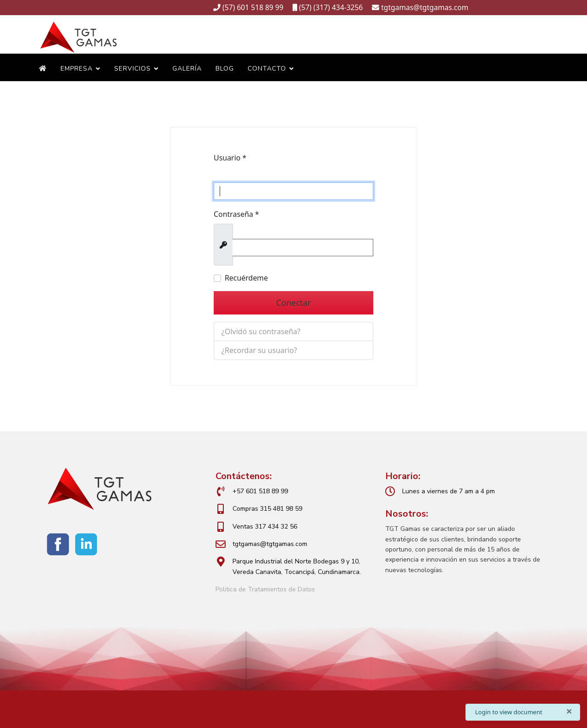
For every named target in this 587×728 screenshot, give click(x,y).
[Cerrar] (569, 711)
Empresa (77, 69)
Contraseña (236, 215)
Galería (187, 69)
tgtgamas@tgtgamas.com (425, 7)
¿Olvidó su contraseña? (261, 331)
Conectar (293, 303)
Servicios (133, 69)
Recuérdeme (246, 279)
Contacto (267, 69)
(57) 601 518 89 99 (253, 7)
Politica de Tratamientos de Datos (265, 589)
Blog (225, 69)
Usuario (230, 159)
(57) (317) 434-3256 (331, 7)
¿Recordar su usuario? (259, 350)
